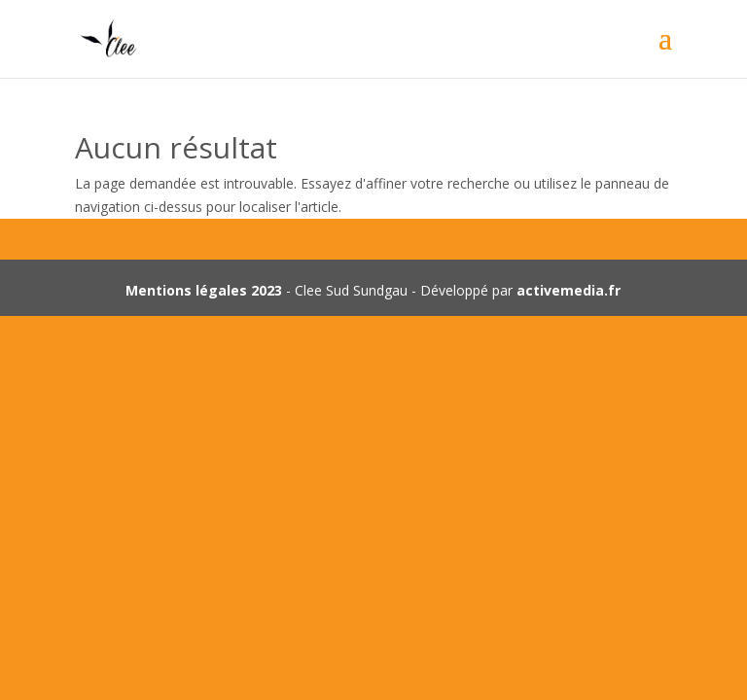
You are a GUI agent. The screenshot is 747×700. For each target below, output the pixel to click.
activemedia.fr (569, 290)
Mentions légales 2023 (204, 290)
